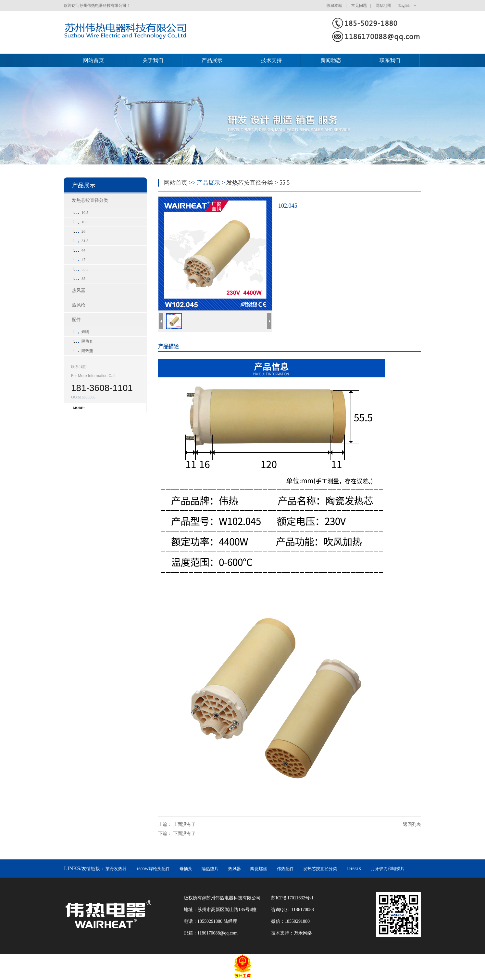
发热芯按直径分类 (90, 200)
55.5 (85, 269)
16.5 (85, 222)
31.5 (85, 241)
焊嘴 (85, 332)
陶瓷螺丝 (259, 869)
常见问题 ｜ (363, 6)
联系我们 (390, 60)
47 (83, 260)
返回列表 (412, 824)
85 (83, 279)
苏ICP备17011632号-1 (292, 898)
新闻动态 (331, 60)
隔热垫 (87, 351)
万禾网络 (303, 933)
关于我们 (153, 60)
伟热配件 (285, 869)
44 (83, 250)
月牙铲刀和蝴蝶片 (388, 869)
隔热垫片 (210, 869)
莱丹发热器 (116, 869)
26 (83, 231)
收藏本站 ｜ (338, 6)
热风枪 (79, 305)
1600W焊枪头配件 (153, 869)
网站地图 (383, 6)
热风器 (79, 290)
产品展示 (212, 60)
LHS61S (354, 869)
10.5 (85, 213)
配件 (76, 320)
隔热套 (87, 341)
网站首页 (93, 60)
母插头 (186, 869)
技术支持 (271, 60)
